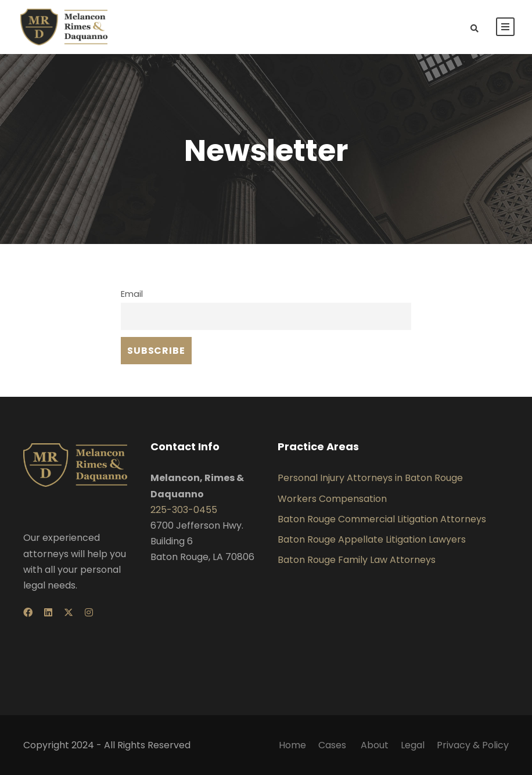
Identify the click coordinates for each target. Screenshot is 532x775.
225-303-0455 (184, 510)
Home (292, 745)
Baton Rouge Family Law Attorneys (357, 560)
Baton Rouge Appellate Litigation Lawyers (372, 539)
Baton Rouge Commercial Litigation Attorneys (382, 519)
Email (132, 294)
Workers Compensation (332, 499)
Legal (413, 745)
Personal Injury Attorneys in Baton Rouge (370, 478)
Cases (333, 745)
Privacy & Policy (473, 745)
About (375, 745)
